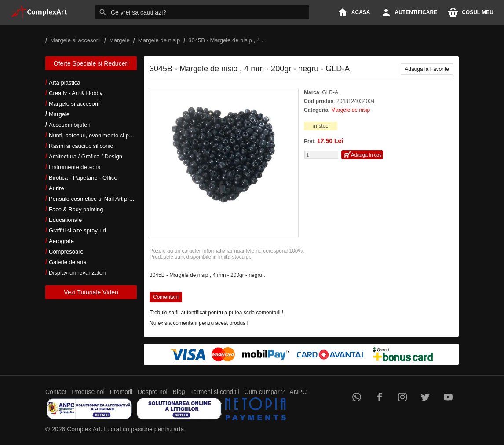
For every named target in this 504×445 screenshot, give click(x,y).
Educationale (65, 220)
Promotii (121, 392)
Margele (59, 114)
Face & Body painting (76, 209)
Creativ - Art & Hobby (76, 93)
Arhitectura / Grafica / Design (86, 156)
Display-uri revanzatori (77, 273)
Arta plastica (65, 83)
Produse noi (88, 392)
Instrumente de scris (75, 167)
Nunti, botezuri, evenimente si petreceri (98, 135)
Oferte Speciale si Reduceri (91, 63)
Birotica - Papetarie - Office (83, 178)
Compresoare (66, 252)
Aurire (57, 188)
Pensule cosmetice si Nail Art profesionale (102, 199)
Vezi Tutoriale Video (91, 292)
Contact (56, 392)
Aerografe (61, 241)
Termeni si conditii (214, 392)
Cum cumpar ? (264, 392)
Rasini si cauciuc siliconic (81, 146)
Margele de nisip (351, 110)
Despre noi (153, 392)
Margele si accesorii (74, 104)
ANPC (298, 392)
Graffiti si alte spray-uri (77, 230)
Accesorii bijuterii (70, 125)
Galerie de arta (68, 262)
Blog (179, 392)
